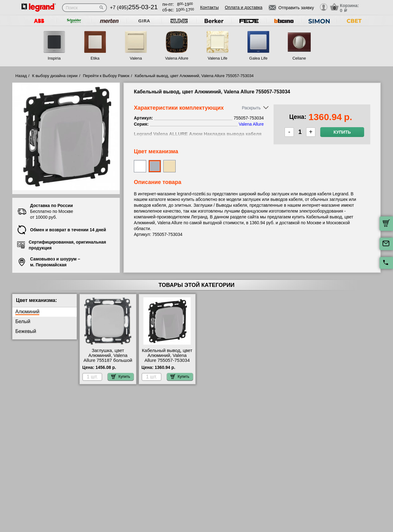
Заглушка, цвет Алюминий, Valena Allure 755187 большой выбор (108, 358)
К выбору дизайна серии (55, 76)
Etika (95, 58)
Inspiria (54, 58)
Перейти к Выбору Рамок (106, 76)
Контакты (209, 7)
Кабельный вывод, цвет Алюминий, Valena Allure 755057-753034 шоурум (167, 358)
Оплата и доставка (243, 7)
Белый (23, 321)
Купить (342, 132)
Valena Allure (177, 58)
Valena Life (217, 58)
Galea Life (258, 58)
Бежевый (26, 331)
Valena (136, 58)
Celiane (299, 58)
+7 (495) (134, 8)
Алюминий (27, 312)
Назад (21, 76)
